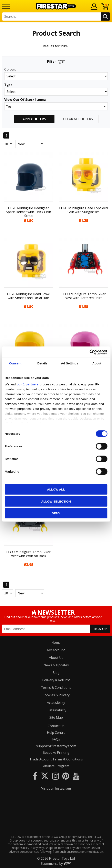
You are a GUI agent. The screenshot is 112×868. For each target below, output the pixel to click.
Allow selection (56, 501)
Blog (56, 673)
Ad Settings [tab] (70, 363)
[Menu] (6, 6)
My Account (56, 650)
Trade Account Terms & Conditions (56, 759)
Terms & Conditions (56, 688)
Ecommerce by (56, 864)
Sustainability (56, 710)
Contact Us (56, 726)
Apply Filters (34, 119)
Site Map (56, 717)
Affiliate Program (56, 766)
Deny (56, 513)
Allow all (56, 489)
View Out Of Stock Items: (25, 100)
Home (56, 642)
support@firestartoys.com (56, 746)
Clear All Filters (78, 119)
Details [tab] (42, 363)
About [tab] (97, 363)
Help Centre (56, 733)
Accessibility (56, 703)
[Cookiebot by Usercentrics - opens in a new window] (89, 352)
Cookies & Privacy (56, 695)
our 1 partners (28, 384)
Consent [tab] (15, 363)
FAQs (56, 739)
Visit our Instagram (56, 788)
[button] (56, 106)
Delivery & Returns (56, 680)
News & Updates (56, 665)
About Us (56, 658)
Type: (9, 85)
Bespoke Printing (56, 752)
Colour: (10, 69)
